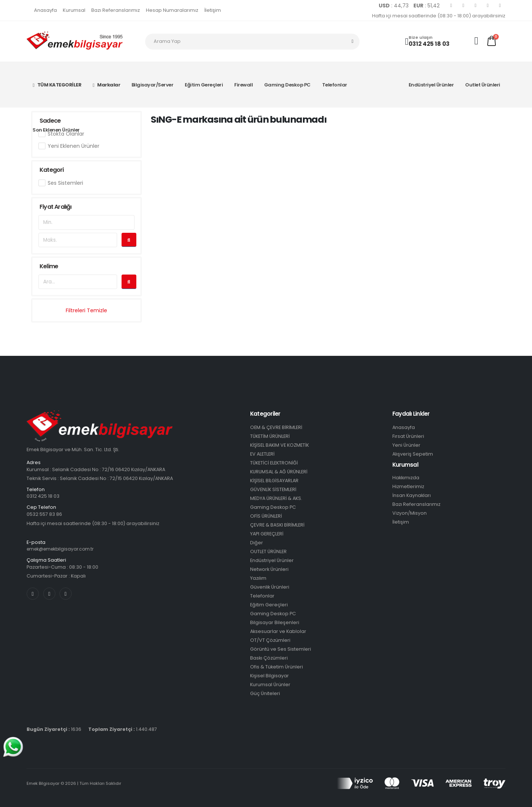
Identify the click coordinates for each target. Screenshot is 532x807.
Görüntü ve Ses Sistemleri (281, 649)
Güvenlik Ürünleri (270, 587)
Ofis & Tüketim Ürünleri (277, 667)
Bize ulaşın (421, 38)
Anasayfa (45, 10)
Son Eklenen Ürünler (56, 130)
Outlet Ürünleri (483, 85)
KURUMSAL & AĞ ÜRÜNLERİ (279, 472)
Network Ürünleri (269, 569)
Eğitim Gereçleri (204, 85)
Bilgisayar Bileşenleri (275, 622)
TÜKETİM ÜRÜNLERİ (270, 436)
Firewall (243, 85)
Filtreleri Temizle (86, 310)
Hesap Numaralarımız (172, 10)
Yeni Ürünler (406, 445)
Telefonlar (335, 85)
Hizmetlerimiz (408, 486)
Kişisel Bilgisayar (270, 676)
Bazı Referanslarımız (116, 10)
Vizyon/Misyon (410, 513)
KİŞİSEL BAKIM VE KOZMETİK (279, 445)
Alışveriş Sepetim (413, 454)
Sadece (50, 121)
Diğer (257, 543)
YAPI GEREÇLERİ (267, 534)
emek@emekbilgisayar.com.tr (63, 549)
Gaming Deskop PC (287, 85)
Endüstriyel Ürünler (431, 85)
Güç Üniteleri (265, 693)
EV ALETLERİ (262, 454)
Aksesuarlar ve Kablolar (278, 631)
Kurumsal (74, 10)
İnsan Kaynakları (412, 495)
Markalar (106, 85)
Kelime (49, 266)
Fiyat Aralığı (56, 207)
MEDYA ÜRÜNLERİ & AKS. (276, 498)
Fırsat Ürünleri (408, 436)
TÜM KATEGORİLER (57, 85)
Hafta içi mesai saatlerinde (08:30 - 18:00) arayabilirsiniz (439, 16)
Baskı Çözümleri (269, 658)
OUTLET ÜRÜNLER (268, 551)
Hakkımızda (406, 478)
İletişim (213, 10)
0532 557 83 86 (44, 514)
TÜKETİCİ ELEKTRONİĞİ (274, 463)
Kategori (52, 170)
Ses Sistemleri (65, 183)
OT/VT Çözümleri (270, 640)
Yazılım (258, 578)
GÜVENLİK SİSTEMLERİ (273, 489)
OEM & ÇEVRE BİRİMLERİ (276, 427)
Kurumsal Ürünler (270, 685)
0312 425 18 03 (429, 44)
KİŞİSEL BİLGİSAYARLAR (274, 481)
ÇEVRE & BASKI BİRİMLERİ (277, 525)
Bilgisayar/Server (153, 85)
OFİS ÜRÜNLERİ (266, 516)
